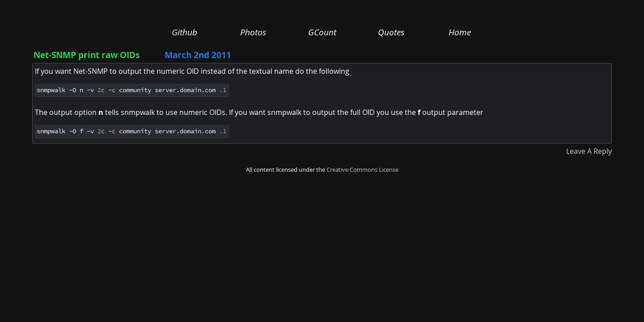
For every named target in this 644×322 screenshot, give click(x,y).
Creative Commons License (362, 170)
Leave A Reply (589, 151)
